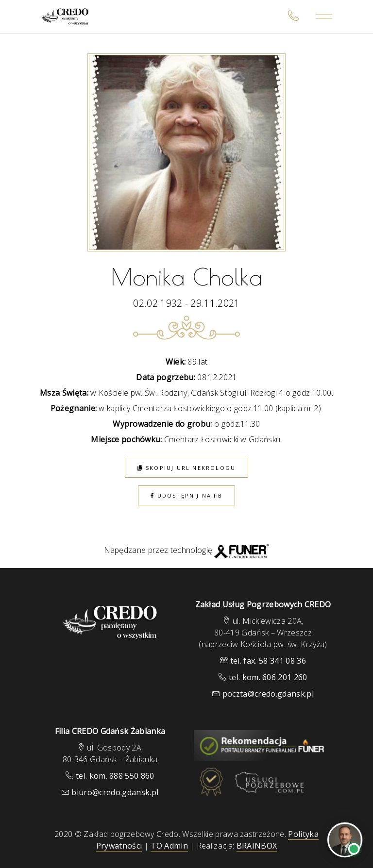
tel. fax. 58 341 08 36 (268, 661)
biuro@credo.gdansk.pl (115, 792)
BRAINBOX (257, 846)
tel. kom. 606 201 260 (268, 677)
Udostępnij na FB (186, 495)
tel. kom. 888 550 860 (115, 776)
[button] (19, 818)
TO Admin (169, 846)
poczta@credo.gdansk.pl (268, 694)
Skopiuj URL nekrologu (187, 468)
